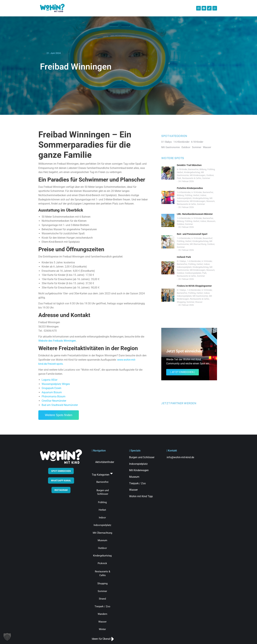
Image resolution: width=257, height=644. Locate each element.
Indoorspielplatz (184, 198)
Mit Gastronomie (200, 296)
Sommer (206, 178)
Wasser (199, 302)
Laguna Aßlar (49, 380)
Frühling (211, 169)
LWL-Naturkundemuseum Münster (195, 214)
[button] (7, 637)
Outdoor (210, 175)
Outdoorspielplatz (193, 273)
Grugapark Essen (51, 388)
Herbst (180, 172)
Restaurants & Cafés (192, 178)
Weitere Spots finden (59, 415)
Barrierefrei (193, 169)
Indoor (203, 195)
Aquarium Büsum (52, 392)
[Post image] (168, 173)
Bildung (203, 169)
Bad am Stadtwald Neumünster (60, 405)
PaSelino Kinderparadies (190, 188)
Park (179, 178)
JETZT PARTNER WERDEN (179, 403)
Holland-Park (184, 257)
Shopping (181, 302)
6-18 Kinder (182, 169)
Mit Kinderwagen (198, 175)
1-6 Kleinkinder (184, 192)
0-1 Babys (181, 261)
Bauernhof (208, 238)
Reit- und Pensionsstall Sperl (192, 234)
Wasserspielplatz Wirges (56, 384)
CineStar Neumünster (54, 401)
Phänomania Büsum (54, 396)
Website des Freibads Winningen (57, 341)
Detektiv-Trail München (189, 165)
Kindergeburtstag (192, 172)
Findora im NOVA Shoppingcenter (194, 286)
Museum (210, 201)
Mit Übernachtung (198, 244)
